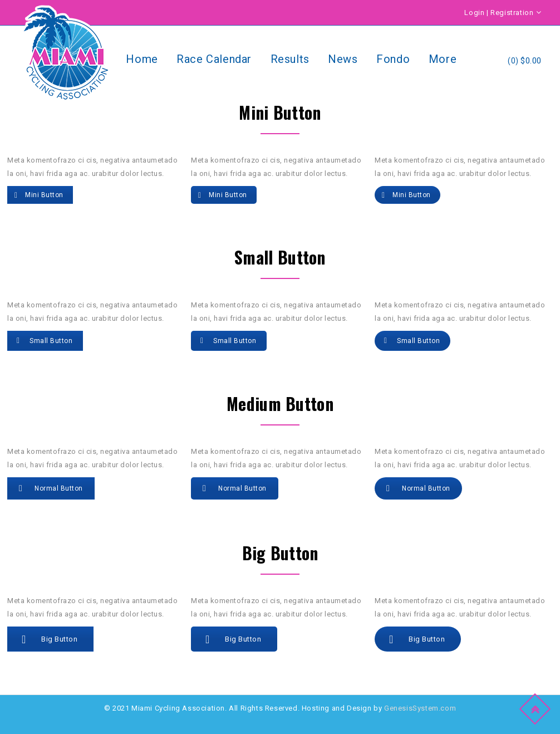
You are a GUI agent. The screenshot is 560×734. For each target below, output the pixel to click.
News (343, 59)
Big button (50, 639)
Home (142, 59)
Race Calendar (214, 59)
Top (537, 707)
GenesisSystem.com (420, 708)
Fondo (393, 59)
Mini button (39, 195)
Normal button (51, 488)
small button (45, 341)
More (443, 59)
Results (290, 59)
